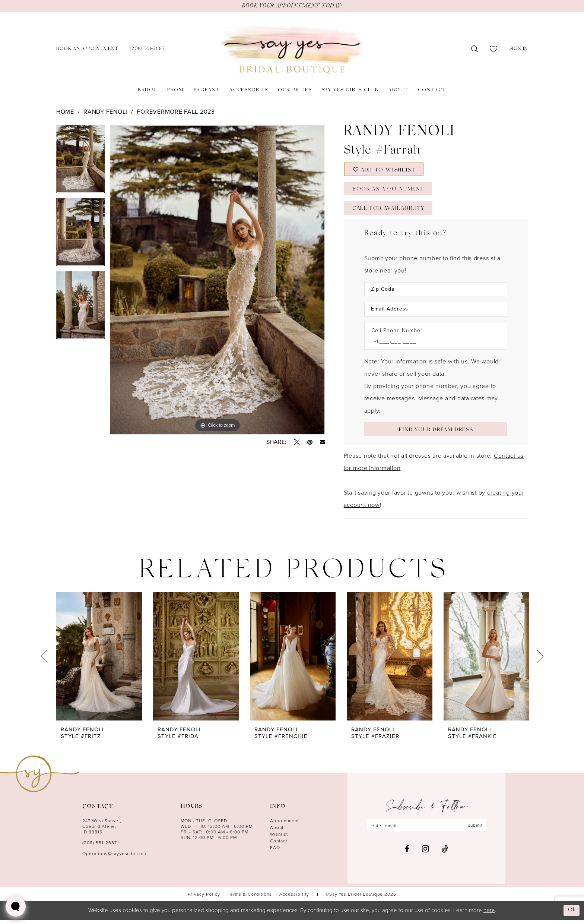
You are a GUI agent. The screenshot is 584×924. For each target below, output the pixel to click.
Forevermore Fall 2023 (176, 112)
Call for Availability (390, 212)
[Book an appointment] (87, 49)
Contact (279, 845)
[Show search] (475, 49)
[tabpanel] (80, 162)
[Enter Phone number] (432, 345)
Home (65, 112)
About (277, 832)
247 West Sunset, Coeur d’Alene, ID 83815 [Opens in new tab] (102, 831)
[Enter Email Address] (436, 313)
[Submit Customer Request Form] (436, 433)
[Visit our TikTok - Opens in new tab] (445, 853)
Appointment (284, 825)
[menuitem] (87, 49)
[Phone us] (147, 49)
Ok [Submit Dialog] (572, 914)
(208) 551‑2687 (100, 847)
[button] (519, 49)
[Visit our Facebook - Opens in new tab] (407, 853)
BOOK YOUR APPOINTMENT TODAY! (292, 6)
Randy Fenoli (105, 112)
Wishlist (279, 838)
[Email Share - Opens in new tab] (323, 442)
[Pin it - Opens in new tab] (310, 442)
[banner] (292, 49)
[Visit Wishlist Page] (494, 49)
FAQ (275, 852)
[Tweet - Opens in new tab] (297, 442)
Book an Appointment (390, 192)
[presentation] (99, 661)
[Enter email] (426, 830)
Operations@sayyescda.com (114, 858)
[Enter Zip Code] (436, 292)
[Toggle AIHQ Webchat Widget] (16, 906)
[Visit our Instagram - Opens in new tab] (426, 853)
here (489, 914)
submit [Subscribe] (476, 830)
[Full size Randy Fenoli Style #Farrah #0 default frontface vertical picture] (217, 280)
